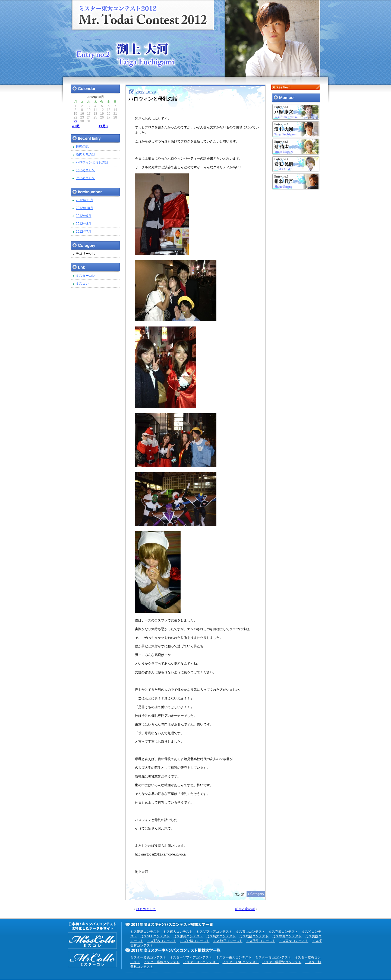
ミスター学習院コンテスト (282, 962)
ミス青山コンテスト (250, 932)
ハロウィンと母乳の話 (153, 99)
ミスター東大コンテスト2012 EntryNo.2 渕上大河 (195, 39)
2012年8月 (83, 224)
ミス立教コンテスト (283, 932)
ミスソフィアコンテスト (214, 932)
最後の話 (82, 147)
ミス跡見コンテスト (261, 941)
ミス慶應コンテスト (145, 932)
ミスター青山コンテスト (273, 957)
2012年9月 (83, 216)
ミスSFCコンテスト (155, 936)
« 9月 (76, 126)
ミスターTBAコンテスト (201, 962)
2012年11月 (84, 200)
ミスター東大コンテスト (234, 957)
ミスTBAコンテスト (161, 941)
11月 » (103, 126)
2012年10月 (84, 208)
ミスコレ (82, 284)
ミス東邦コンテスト (188, 936)
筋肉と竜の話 (245, 909)
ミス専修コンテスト (287, 936)
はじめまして (146, 909)
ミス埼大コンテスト (221, 936)
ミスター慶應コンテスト (148, 957)
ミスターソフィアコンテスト (191, 957)
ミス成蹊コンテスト (254, 936)
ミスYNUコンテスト (195, 941)
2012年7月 (83, 232)
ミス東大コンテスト (178, 932)
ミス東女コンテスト (294, 941)
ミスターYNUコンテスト (240, 962)
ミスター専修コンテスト (162, 962)
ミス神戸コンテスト (228, 941)
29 (75, 121)
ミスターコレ (86, 276)
